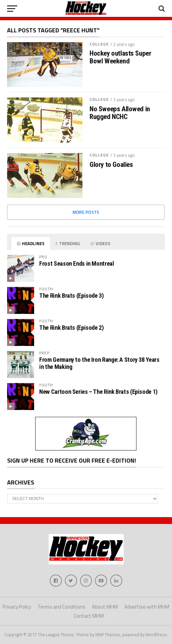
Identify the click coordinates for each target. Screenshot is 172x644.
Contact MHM (89, 616)
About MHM (105, 607)
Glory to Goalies (111, 165)
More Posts (86, 212)
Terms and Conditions (62, 607)
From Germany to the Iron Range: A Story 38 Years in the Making (99, 363)
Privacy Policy (17, 607)
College (99, 44)
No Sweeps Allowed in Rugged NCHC (120, 113)
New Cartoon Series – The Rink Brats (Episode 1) (98, 392)
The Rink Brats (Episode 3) (71, 296)
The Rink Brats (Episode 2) (71, 328)
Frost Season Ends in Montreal (77, 264)
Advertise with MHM (147, 607)
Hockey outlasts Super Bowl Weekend (120, 57)
